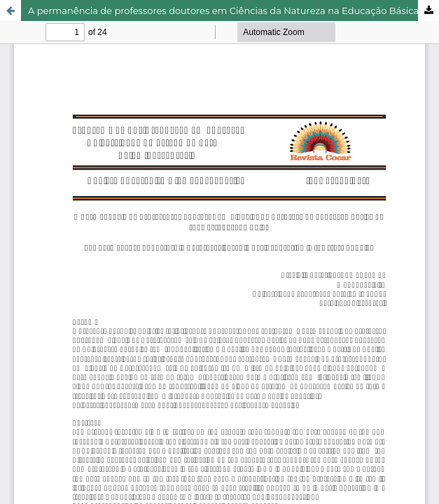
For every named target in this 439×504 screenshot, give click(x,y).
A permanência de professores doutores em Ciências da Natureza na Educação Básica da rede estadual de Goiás (234, 10)
